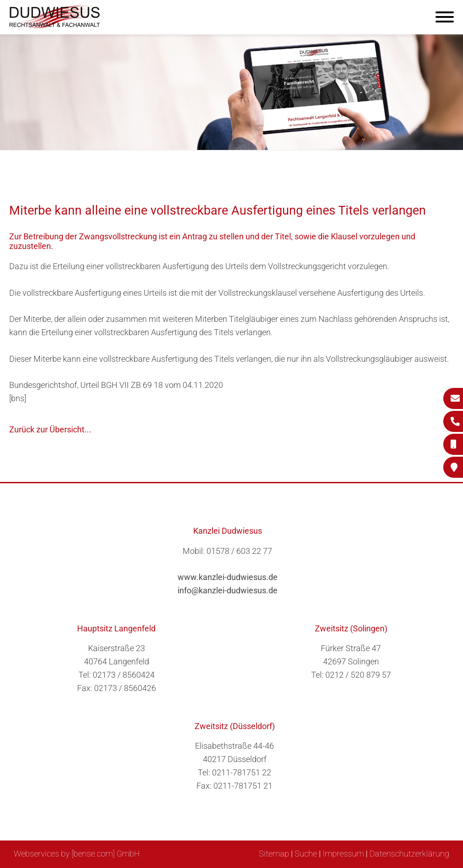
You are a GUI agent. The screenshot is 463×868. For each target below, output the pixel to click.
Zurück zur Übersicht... (50, 429)
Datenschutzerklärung (409, 854)
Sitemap (274, 854)
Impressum (343, 854)
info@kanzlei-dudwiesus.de (228, 590)
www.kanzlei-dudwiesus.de (228, 577)
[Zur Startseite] (55, 25)
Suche (306, 854)
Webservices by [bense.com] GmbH (77, 854)
